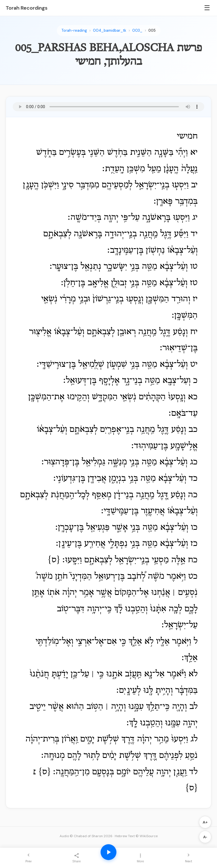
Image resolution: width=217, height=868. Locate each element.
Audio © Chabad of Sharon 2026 (86, 836)
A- (205, 837)
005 (152, 30)
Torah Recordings (27, 8)
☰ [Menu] (207, 8)
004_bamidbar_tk (110, 30)
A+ (205, 822)
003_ (137, 30)
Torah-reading (74, 30)
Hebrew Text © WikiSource (136, 836)
